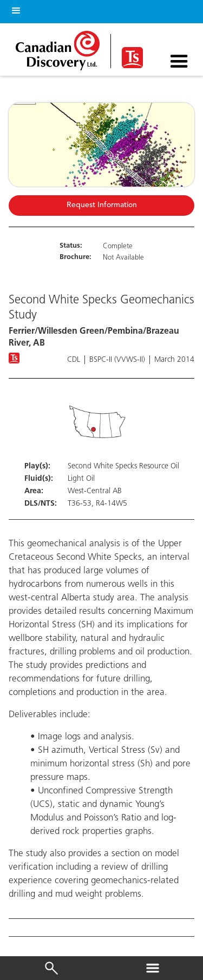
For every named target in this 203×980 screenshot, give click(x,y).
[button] (14, 9)
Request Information (102, 205)
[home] (60, 48)
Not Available (123, 258)
